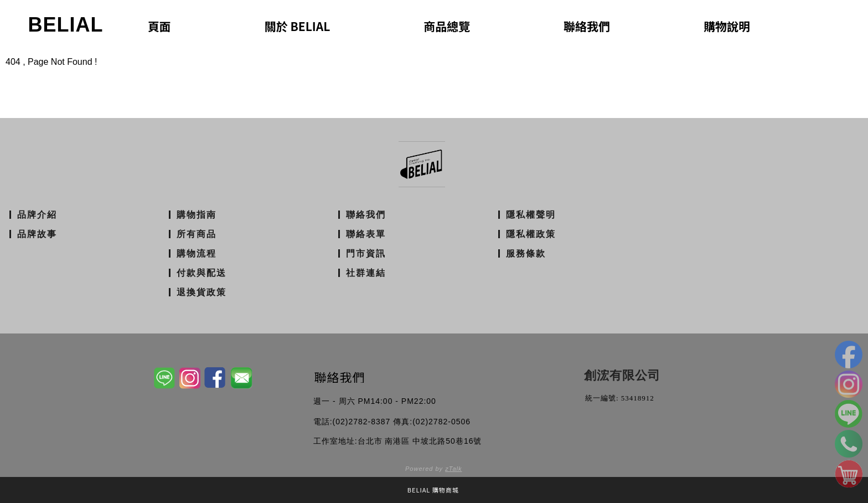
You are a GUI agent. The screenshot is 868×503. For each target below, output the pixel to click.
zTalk (453, 469)
